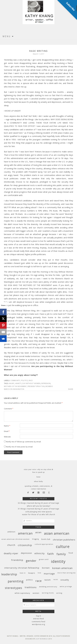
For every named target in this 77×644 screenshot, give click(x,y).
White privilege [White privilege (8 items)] (66, 587)
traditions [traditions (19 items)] (31, 587)
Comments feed (38, 622)
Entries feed (38, 619)
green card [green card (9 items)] (44, 559)
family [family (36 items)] (61, 554)
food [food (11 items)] (71, 553)
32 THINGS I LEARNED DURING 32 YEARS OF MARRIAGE (38, 503)
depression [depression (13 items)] (26, 553)
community (15, 380)
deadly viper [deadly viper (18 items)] (11, 553)
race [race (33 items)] (39, 581)
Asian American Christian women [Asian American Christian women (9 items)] (15, 539)
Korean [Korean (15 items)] (46, 568)
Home (38, 477)
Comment (9, 409)
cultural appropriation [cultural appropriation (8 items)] (44, 544)
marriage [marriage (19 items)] (49, 574)
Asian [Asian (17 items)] (38, 532)
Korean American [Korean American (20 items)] (62, 568)
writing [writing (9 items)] (59, 593)
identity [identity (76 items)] (58, 561)
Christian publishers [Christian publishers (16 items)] (64, 540)
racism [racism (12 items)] (47, 580)
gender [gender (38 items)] (31, 561)
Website (7, 437)
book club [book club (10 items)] (46, 539)
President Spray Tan (36, 386)
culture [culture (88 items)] (63, 546)
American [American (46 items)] (25, 533)
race (31, 380)
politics (24, 380)
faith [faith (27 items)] (51, 554)
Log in (39, 616)
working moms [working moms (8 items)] (48, 593)
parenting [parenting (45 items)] (16, 581)
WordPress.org (38, 624)
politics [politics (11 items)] (30, 580)
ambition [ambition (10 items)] (11, 532)
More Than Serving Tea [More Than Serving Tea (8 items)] (66, 573)
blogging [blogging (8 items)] (35, 539)
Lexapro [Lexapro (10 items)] (32, 573)
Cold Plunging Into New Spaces (38, 512)
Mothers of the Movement (15, 386)
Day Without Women (31, 383)
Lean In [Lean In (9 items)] (23, 573)
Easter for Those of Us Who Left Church (39, 514)
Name (7, 426)
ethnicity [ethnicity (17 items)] (40, 553)
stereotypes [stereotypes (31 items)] (13, 588)
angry (12, 383)
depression (46, 383)
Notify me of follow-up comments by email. (24, 442)
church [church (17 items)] (11, 545)
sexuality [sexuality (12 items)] (65, 580)
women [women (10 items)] (36, 593)
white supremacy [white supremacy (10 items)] (22, 593)
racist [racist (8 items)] (56, 579)
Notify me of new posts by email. (20, 447)
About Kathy (38, 481)
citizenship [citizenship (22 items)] (25, 545)
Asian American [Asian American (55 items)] (57, 533)
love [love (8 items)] (39, 573)
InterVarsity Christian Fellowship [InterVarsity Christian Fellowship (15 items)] (22, 568)
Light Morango (42, 639)
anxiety (18, 383)
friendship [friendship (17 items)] (17, 560)
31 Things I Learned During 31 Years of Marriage (38, 509)
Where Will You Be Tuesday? (39, 506)
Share (71, 389)
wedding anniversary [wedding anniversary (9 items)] (48, 587)
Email (7, 431)
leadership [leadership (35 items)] (9, 574)
